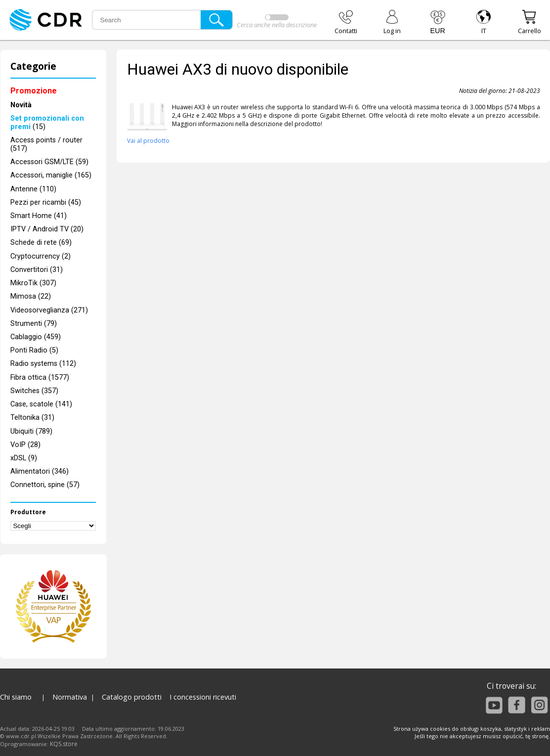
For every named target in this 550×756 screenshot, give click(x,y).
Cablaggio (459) (36, 337)
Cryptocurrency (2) (41, 256)
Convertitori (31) (37, 270)
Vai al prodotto (148, 141)
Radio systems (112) (43, 364)
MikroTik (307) (33, 283)
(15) (47, 123)
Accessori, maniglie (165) (51, 175)
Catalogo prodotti (132, 697)
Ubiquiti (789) (31, 431)
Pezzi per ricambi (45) (46, 202)
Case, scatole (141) (41, 404)
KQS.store (64, 744)
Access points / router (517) (46, 144)
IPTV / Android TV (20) (47, 229)
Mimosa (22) (31, 296)
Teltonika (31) (32, 418)
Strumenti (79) (34, 324)
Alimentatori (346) (40, 471)
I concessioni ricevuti (203, 697)
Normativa (70, 697)
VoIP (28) (25, 445)
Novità (21, 105)
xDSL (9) (24, 458)
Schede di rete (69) (41, 243)
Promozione (34, 91)
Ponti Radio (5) (34, 350)
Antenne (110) (33, 189)
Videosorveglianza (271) (49, 310)
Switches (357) (34, 391)
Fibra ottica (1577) (40, 378)
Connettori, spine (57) (45, 485)
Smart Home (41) (39, 216)
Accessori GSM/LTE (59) (49, 162)
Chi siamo (16, 697)
